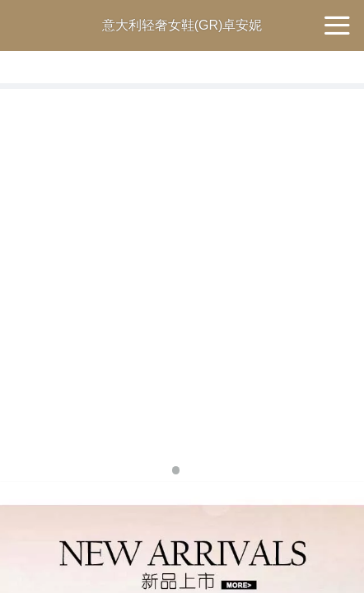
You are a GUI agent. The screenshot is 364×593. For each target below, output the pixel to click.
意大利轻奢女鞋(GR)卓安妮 (182, 25)
